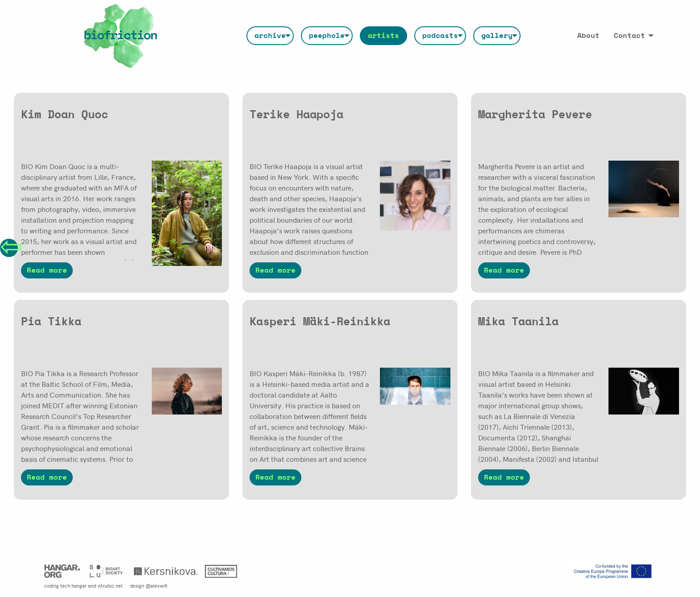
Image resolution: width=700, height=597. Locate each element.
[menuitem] (270, 36)
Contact (629, 36)
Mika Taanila (518, 322)
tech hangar (73, 585)
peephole (327, 36)
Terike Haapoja (296, 115)
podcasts (440, 36)
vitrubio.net (110, 585)
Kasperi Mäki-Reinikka (320, 322)
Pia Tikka (51, 322)
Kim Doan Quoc (65, 115)
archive (270, 36)
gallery (497, 36)
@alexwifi (156, 585)
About (588, 36)
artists (383, 36)
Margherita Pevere (535, 115)
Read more (47, 270)
